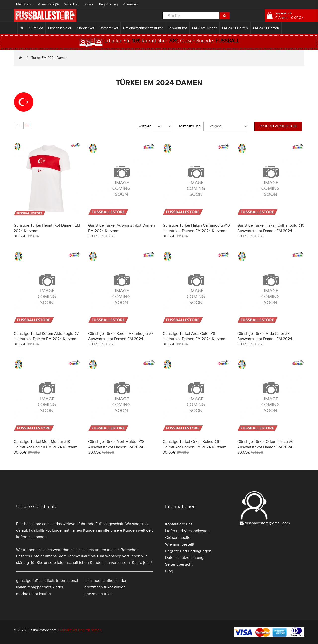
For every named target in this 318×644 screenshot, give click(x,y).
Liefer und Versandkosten (187, 531)
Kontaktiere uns (179, 524)
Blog (169, 571)
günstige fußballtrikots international (47, 581)
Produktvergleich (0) (278, 126)
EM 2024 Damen (266, 28)
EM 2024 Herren (235, 28)
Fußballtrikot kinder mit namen (56, 530)
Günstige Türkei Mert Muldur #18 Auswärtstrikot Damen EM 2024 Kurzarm (116, 447)
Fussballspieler (60, 28)
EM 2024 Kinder (204, 28)
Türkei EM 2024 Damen (49, 58)
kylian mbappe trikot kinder (40, 587)
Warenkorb (72, 4)
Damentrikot (109, 28)
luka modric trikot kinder (105, 581)
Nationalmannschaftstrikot (143, 28)
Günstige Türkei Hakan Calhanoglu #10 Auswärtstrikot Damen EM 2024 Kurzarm (271, 231)
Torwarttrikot (177, 28)
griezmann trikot (99, 594)
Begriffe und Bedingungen (188, 551)
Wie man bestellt (180, 544)
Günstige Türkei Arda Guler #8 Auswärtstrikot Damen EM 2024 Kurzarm (265, 339)
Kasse (89, 4)
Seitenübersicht (179, 564)
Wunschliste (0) (48, 4)
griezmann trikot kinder (105, 587)
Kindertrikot (85, 28)
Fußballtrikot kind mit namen (80, 630)
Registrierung (108, 4)
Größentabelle (178, 538)
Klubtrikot (36, 28)
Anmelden (130, 4)
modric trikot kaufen (34, 594)
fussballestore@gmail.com (267, 523)
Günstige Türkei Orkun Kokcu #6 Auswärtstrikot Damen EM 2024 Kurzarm (265, 447)
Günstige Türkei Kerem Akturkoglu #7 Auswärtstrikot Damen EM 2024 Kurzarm (121, 339)
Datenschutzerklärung (184, 558)
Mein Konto (24, 4)
